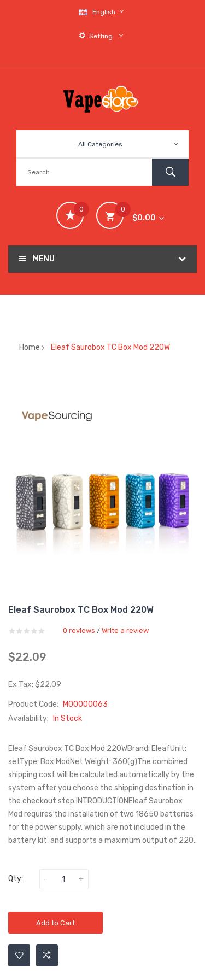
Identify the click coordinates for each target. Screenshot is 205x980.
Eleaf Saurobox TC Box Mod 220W (110, 347)
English (103, 12)
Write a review (125, 630)
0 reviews (79, 630)
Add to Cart (55, 923)
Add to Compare (47, 955)
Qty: (16, 879)
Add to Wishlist (19, 955)
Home (30, 347)
